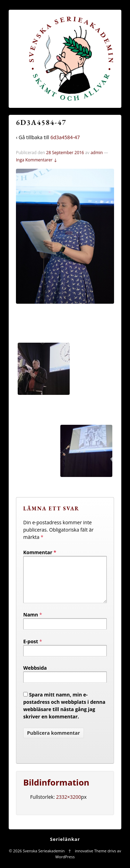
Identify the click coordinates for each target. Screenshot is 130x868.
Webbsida (35, 676)
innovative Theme (91, 859)
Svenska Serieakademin (44, 859)
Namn (31, 623)
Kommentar (40, 552)
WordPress (65, 865)
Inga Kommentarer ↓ (37, 160)
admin (97, 153)
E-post (31, 650)
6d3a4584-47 (65, 137)
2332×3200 (69, 805)
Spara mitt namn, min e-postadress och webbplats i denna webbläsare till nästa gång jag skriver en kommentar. (64, 714)
